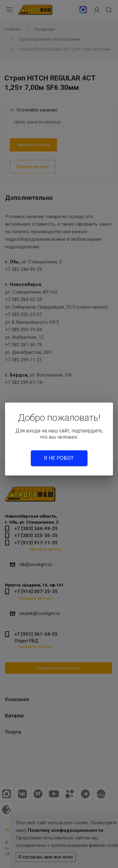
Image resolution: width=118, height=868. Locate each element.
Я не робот (59, 458)
